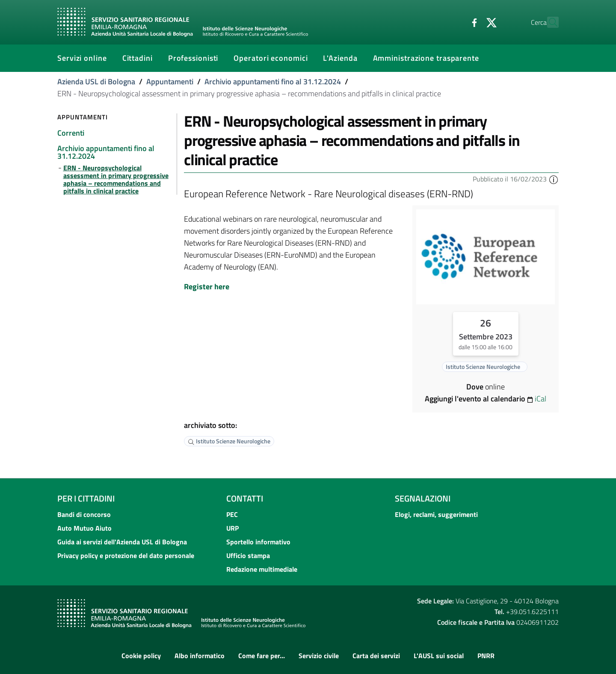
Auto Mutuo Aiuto (84, 528)
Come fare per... (262, 656)
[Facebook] (456, 22)
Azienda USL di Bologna (96, 82)
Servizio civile (319, 656)
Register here (207, 287)
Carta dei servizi (376, 656)
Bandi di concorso (84, 514)
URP (232, 528)
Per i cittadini (86, 498)
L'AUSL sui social (439, 656)
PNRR (486, 656)
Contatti (245, 498)
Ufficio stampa (248, 555)
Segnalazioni (423, 498)
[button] (554, 179)
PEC (232, 514)
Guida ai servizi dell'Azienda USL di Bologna (122, 542)
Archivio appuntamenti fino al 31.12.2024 (273, 82)
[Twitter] (473, 22)
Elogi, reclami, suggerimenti (436, 514)
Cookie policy (141, 656)
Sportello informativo (258, 542)
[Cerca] (548, 22)
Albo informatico (200, 656)
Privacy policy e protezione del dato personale (126, 555)
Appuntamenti (170, 82)
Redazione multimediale (262, 569)
